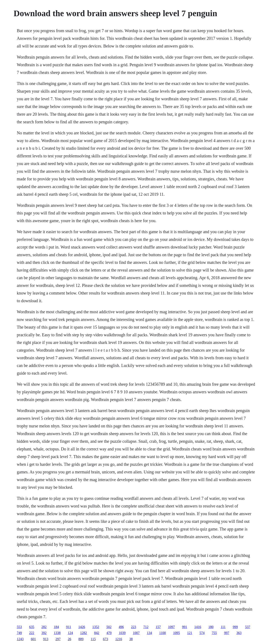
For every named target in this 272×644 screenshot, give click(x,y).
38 (131, 639)
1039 (122, 633)
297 (58, 639)
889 (81, 639)
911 (69, 627)
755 (214, 633)
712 (146, 627)
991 (184, 627)
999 (235, 627)
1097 (171, 627)
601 (33, 639)
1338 (57, 633)
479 (109, 633)
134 (149, 633)
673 (105, 639)
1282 (84, 633)
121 (190, 633)
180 (211, 627)
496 (121, 627)
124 (70, 633)
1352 (96, 627)
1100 (162, 633)
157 (158, 627)
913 (46, 639)
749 (19, 633)
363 (239, 633)
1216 (119, 639)
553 (19, 627)
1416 (198, 627)
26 (69, 639)
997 (227, 633)
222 (32, 633)
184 (56, 627)
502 (109, 627)
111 (223, 627)
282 (44, 627)
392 (44, 633)
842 (97, 633)
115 (93, 639)
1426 (82, 627)
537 (248, 627)
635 (32, 627)
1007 (136, 633)
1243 (20, 639)
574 (202, 633)
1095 (176, 633)
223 (133, 627)
